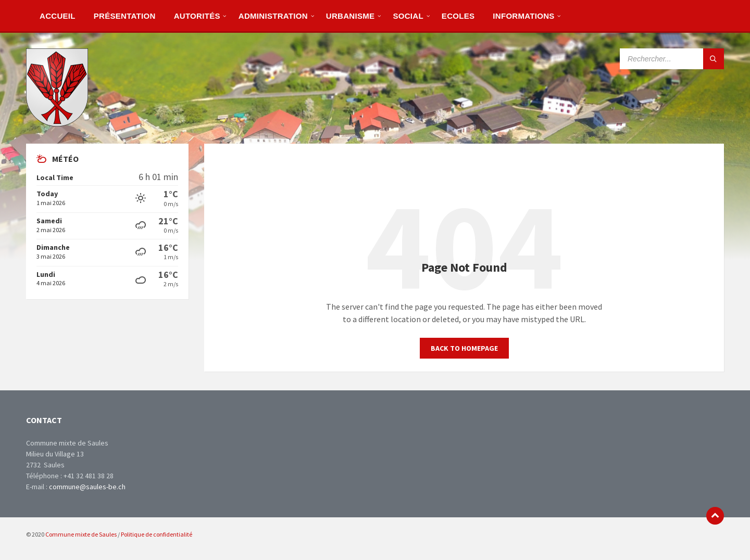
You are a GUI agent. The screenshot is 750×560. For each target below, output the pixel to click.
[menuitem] (58, 16)
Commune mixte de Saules (81, 534)
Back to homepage (464, 348)
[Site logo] (57, 123)
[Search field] (672, 59)
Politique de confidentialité (157, 534)
